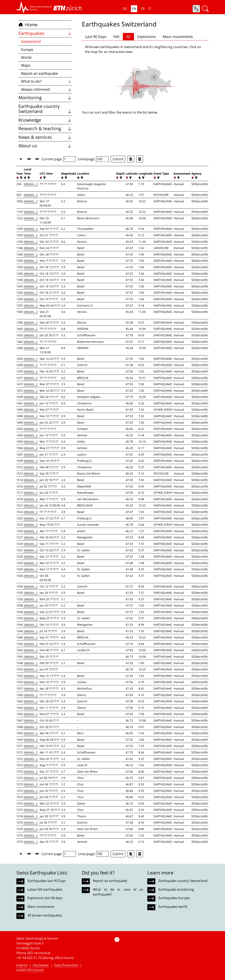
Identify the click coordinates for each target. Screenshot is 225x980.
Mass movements (178, 37)
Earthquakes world (173, 907)
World (26, 57)
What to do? (46, 81)
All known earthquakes (45, 915)
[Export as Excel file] (131, 159)
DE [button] (125, 9)
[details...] (31, 184)
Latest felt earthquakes (45, 889)
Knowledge (45, 120)
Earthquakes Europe (174, 898)
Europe (27, 50)
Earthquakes (45, 33)
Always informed (46, 89)
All (128, 37)
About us (45, 146)
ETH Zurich (35, 970)
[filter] (21, 178)
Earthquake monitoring (176, 889)
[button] (34, 7)
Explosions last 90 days (45, 898)
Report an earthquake (39, 73)
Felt (116, 37)
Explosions (147, 37)
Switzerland (31, 41)
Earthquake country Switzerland (45, 109)
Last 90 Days (96, 37)
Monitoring (45, 98)
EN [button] (134, 9)
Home (28, 25)
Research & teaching (45, 128)
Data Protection (66, 965)
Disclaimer (41, 965)
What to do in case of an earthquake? (118, 892)
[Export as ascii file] (140, 159)
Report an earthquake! (110, 881)
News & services (45, 137)
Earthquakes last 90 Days (47, 881)
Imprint (22, 965)
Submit (118, 159)
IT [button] (150, 9)
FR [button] (143, 9)
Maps (26, 65)
